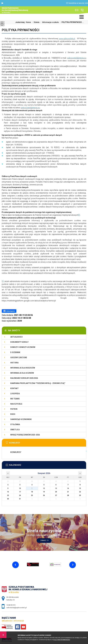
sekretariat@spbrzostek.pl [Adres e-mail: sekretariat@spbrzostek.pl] (16, 608)
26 (44, 495)
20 (56, 492)
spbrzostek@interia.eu (77, 58)
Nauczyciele (16, 404)
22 (80, 492)
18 (32, 492)
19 (44, 492)
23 (8, 495)
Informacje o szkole (49, 22)
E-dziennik (15, 352)
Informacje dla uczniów (22, 373)
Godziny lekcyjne (19, 357)
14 (68, 488)
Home (28, 22)
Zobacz (44, 540)
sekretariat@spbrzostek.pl (77, 10)
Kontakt (14, 388)
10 (20, 488)
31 (20, 499)
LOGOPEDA (15, 394)
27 (56, 495)
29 (80, 495)
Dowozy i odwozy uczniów (23, 347)
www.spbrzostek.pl (67, 39)
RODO (13, 414)
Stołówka (15, 424)
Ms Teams (15, 399)
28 (68, 495)
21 (68, 492)
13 (56, 488)
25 (32, 495)
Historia (14, 363)
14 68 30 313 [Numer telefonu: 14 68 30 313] (11, 605)
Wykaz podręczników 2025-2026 (25, 435)
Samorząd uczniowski (21, 419)
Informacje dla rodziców (23, 368)
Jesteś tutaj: (21, 22)
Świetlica (15, 430)
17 (20, 492)
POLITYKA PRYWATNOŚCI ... (71, 22)
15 (80, 488)
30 (8, 499)
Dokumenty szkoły (19, 342)
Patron (14, 409)
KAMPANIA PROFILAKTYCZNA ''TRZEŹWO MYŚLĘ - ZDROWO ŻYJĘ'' (38, 383)
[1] (79, 215)
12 (44, 488)
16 (8, 492)
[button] (2, 3)
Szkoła (35, 22)
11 (32, 488)
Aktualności (16, 337)
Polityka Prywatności (62, 640)
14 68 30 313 (82, 10)
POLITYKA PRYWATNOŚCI (21, 30)
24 (20, 495)
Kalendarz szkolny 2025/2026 (24, 378)
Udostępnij (9, 311)
